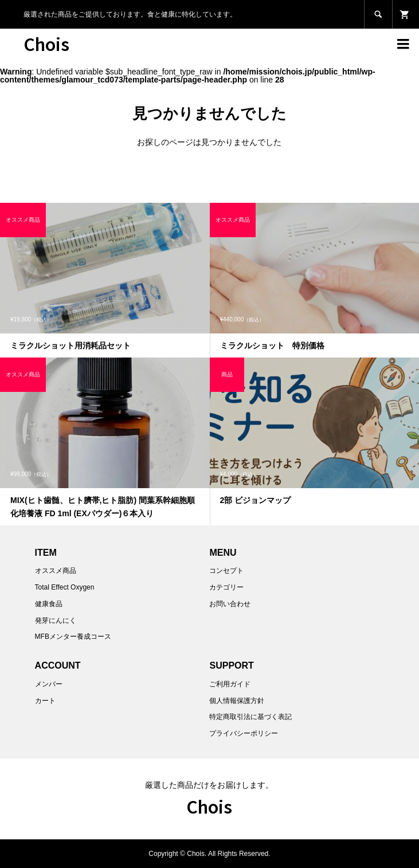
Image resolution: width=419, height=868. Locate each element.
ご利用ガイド (230, 684)
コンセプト (226, 571)
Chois (46, 44)
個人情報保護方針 (237, 701)
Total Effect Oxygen (65, 587)
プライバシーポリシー (244, 733)
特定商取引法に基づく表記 (250, 717)
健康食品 (49, 604)
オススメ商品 (56, 571)
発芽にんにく (56, 620)
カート (45, 701)
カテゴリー (226, 587)
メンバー (49, 684)
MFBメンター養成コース (73, 637)
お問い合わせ (230, 604)
